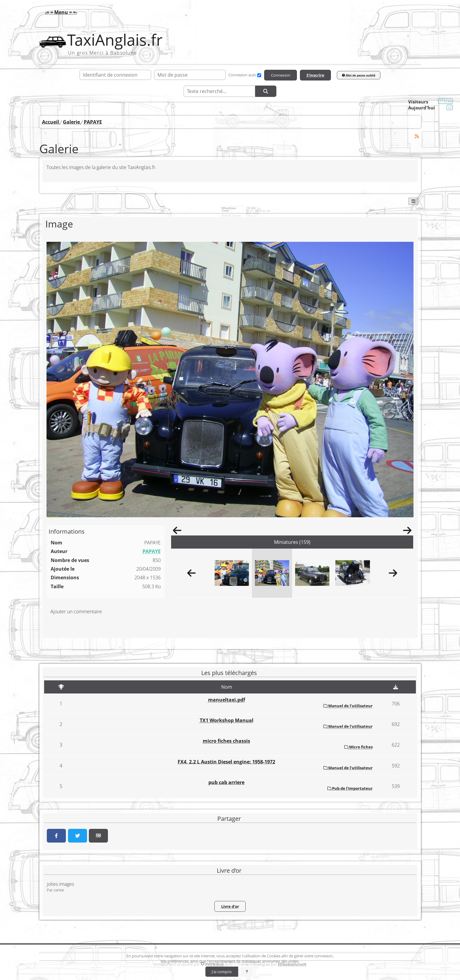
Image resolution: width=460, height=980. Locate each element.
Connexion (281, 75)
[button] (60, 12)
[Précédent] (177, 532)
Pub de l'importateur (350, 788)
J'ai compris (222, 972)
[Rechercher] (266, 91)
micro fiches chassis (226, 741)
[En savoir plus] (247, 972)
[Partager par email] (98, 836)
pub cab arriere (226, 782)
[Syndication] (417, 136)
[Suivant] (407, 532)
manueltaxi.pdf (227, 700)
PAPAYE (152, 551)
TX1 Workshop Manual (227, 720)
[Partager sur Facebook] (56, 836)
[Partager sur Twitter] (78, 836)
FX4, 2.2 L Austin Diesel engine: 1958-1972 (226, 762)
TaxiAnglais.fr (115, 40)
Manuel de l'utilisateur (348, 706)
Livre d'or (230, 906)
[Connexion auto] (259, 75)
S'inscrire (315, 75)
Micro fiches (358, 747)
